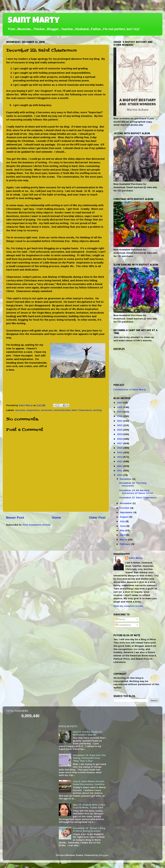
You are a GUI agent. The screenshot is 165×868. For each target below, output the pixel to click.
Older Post (97, 518)
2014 (120, 457)
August (125, 517)
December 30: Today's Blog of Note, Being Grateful (89, 830)
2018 (120, 439)
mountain (47, 410)
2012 (120, 466)
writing (97, 410)
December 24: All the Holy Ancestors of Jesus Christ (136, 492)
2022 (120, 421)
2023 (120, 416)
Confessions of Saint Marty (130, 390)
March (124, 540)
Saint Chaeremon (82, 410)
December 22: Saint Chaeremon (138, 498)
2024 (120, 412)
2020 (120, 430)
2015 (120, 452)
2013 (120, 461)
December (126, 479)
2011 (120, 471)
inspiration (33, 410)
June (123, 526)
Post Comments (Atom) (37, 525)
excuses (20, 410)
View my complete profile (128, 606)
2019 (120, 434)
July (123, 521)
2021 (120, 425)
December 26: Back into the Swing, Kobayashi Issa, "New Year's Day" (89, 758)
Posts (120, 619)
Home (56, 518)
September (127, 512)
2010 (120, 475)
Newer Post (15, 518)
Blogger (104, 855)
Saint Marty (34, 21)
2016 (120, 448)
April (123, 535)
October (125, 508)
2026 (120, 403)
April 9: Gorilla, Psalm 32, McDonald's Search (88, 733)
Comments (123, 625)
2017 (120, 443)
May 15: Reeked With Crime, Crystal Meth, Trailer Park (89, 806)
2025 (120, 407)
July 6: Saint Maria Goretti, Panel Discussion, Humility (89, 783)
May (123, 530)
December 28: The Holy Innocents (133, 484)
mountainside (62, 410)
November (126, 503)
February (125, 544)
